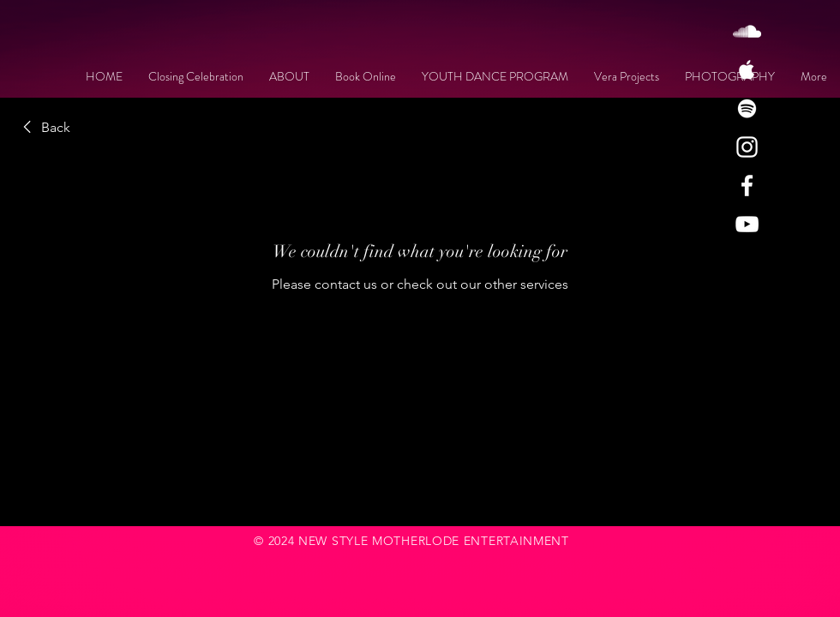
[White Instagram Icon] (747, 147)
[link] (44, 128)
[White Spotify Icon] (747, 108)
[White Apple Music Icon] (747, 70)
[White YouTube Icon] (747, 224)
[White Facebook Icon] (747, 186)
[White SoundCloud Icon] (747, 31)
